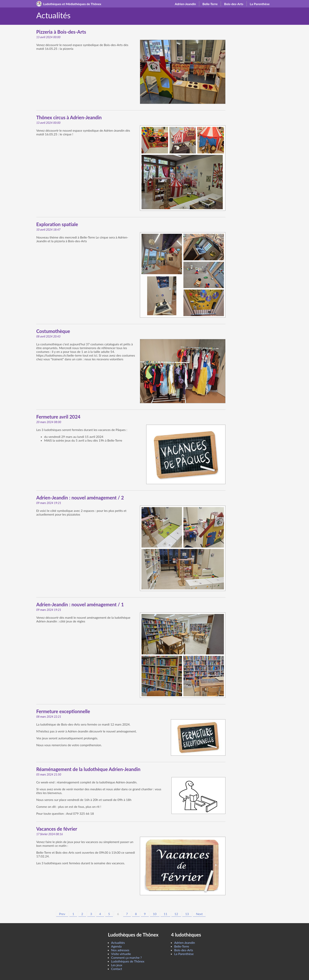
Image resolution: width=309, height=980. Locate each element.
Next (199, 914)
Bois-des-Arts (234, 4)
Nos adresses (120, 950)
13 (187, 914)
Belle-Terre (210, 4)
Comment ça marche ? (127, 957)
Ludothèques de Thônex (128, 961)
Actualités (118, 943)
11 (165, 914)
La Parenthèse (260, 4)
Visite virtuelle (121, 954)
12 (176, 914)
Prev (62, 914)
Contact (117, 969)
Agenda (116, 946)
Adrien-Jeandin (185, 4)
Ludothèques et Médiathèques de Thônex (72, 4)
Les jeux (117, 965)
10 (155, 914)
